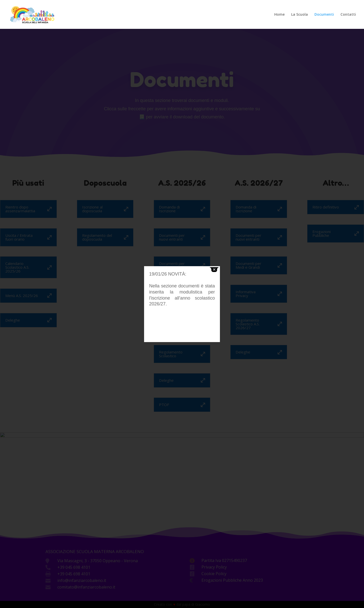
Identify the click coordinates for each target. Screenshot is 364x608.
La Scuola (300, 15)
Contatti (348, 15)
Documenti (324, 15)
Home (279, 15)
